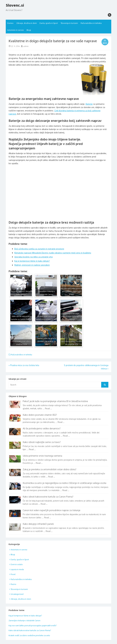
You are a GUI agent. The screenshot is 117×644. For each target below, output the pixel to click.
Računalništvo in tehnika (91, 23)
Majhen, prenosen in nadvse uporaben (32, 265)
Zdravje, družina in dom (27, 23)
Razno (13, 584)
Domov (10, 23)
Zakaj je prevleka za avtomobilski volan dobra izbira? (50, 469)
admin (25, 46)
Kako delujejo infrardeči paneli (38, 524)
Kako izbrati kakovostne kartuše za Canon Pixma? (48, 497)
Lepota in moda (17, 569)
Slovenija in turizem (69, 23)
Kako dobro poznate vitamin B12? (40, 415)
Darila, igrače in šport (49, 23)
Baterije (89, 104)
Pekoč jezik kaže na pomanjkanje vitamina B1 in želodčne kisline (55, 401)
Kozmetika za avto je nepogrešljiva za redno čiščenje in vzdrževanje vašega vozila (64, 483)
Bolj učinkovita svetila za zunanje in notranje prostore (39, 249)
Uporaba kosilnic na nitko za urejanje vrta (33, 257)
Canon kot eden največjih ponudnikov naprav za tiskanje (52, 510)
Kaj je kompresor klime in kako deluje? (32, 261)
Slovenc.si (15, 5)
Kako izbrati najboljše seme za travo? (42, 442)
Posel (13, 574)
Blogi (29, 30)
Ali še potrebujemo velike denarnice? (42, 428)
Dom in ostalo (17, 564)
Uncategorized (17, 594)
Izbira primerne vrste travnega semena (42, 456)
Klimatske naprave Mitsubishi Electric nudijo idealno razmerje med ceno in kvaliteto (53, 253)
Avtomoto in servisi (15, 30)
